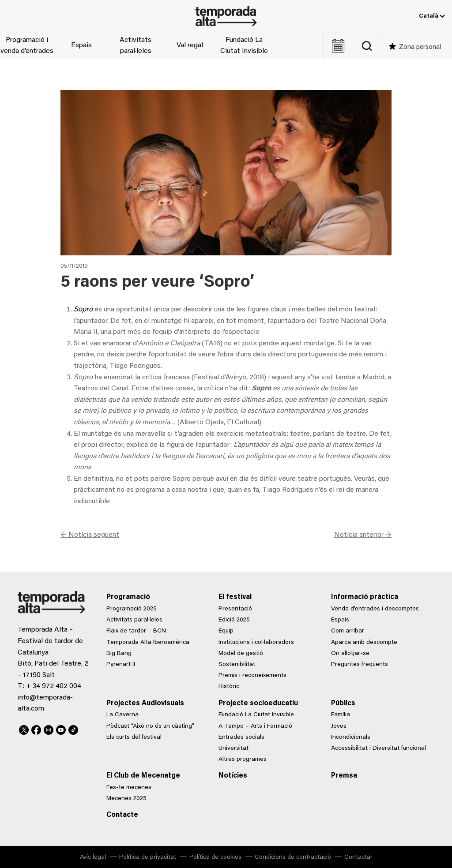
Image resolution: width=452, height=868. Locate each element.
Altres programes (243, 759)
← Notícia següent (90, 535)
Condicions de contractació (293, 857)
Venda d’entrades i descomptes (375, 609)
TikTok (73, 729)
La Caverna (122, 715)
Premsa (344, 776)
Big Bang (119, 654)
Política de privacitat (148, 857)
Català (432, 16)
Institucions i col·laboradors (256, 643)
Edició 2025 (234, 620)
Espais (81, 45)
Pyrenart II (121, 665)
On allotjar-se (350, 654)
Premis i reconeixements (252, 676)
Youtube (61, 729)
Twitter (24, 729)
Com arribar (348, 631)
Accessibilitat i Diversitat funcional (379, 748)
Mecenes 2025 (126, 799)
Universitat (234, 748)
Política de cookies (215, 857)
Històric (229, 687)
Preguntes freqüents (360, 665)
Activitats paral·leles (136, 46)
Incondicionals (351, 737)
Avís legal (93, 857)
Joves (339, 726)
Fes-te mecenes (129, 788)
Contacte (122, 815)
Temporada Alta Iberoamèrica (148, 643)
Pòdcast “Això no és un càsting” (150, 726)
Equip (226, 631)
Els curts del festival (134, 737)
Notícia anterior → (363, 535)
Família (341, 715)
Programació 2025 (132, 609)
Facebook (36, 729)
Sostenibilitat (237, 665)
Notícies (233, 776)
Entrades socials (241, 737)
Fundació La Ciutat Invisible (244, 46)
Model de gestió (241, 654)
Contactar (358, 857)
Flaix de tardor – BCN (136, 631)
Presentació (235, 609)
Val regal (190, 45)
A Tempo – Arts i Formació (255, 726)
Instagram (49, 729)
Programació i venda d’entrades (27, 46)
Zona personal (420, 47)
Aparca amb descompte (364, 643)
